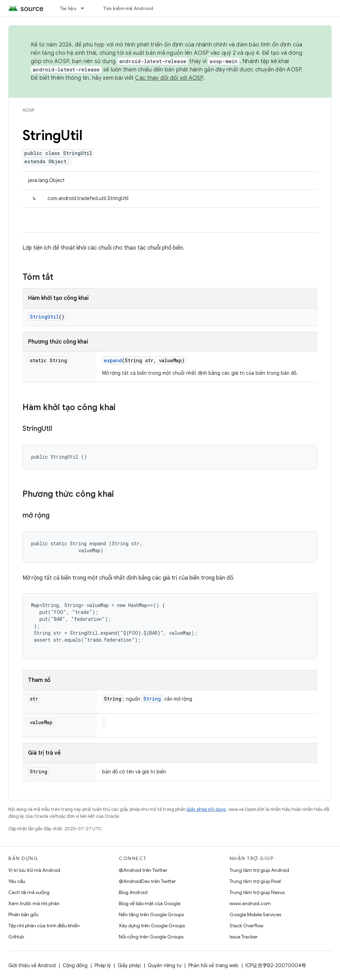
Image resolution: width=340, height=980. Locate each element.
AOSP (28, 110)
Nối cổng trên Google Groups (151, 937)
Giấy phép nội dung (206, 809)
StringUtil (44, 317)
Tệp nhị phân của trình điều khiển (44, 926)
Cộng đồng (75, 965)
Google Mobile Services (255, 914)
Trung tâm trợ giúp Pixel (255, 881)
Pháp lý (103, 965)
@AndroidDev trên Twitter (147, 881)
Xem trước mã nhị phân (34, 903)
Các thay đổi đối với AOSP (169, 78)
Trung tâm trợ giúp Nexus (257, 892)
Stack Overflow (247, 926)
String (152, 699)
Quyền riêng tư (165, 965)
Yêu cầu (17, 881)
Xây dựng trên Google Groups (152, 926)
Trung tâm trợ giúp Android (259, 870)
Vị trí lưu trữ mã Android (34, 870)
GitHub (16, 937)
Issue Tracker (244, 937)
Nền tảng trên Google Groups (151, 914)
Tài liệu (68, 8)
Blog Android (133, 892)
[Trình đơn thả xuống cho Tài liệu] (86, 8)
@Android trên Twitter (143, 870)
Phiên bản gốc (24, 914)
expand (113, 360)
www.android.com (250, 903)
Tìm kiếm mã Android (128, 8)
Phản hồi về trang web (213, 965)
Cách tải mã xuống (29, 892)
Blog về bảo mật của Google (150, 903)
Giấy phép (129, 965)
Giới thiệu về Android (32, 965)
